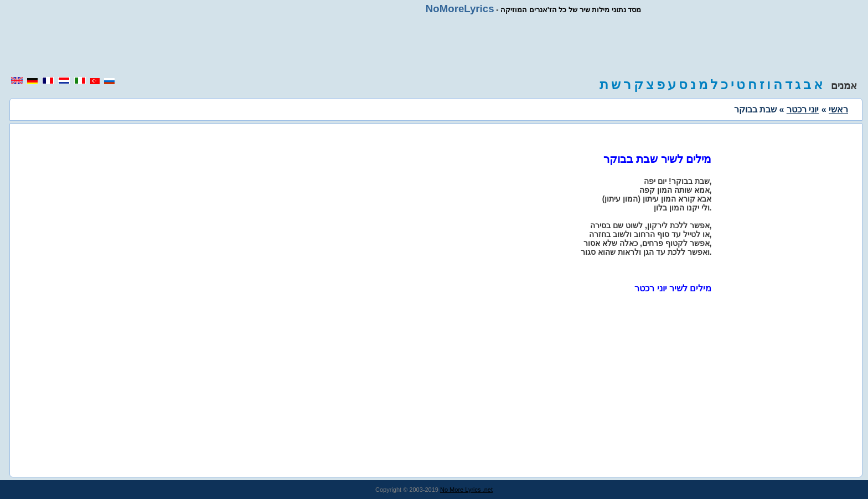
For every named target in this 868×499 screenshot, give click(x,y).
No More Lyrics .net (466, 490)
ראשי (838, 109)
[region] (434, 45)
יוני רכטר (803, 109)
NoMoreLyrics (460, 9)
